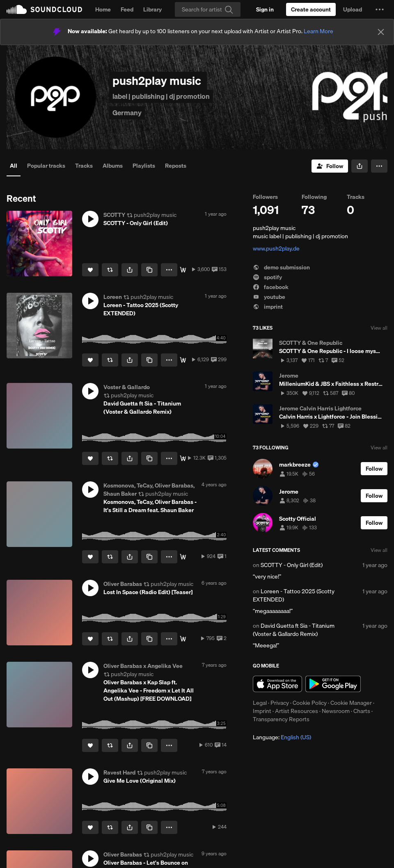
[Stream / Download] (183, 639)
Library (152, 9)
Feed (127, 9)
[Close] (381, 32)
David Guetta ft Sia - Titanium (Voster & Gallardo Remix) (294, 630)
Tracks (84, 166)
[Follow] (330, 166)
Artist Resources (297, 711)
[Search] (208, 9)
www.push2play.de (276, 248)
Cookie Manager (351, 703)
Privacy (280, 703)
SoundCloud (44, 9)
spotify (267, 277)
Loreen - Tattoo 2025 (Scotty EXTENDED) (294, 595)
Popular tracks (46, 166)
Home (103, 9)
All (14, 166)
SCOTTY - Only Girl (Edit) (292, 565)
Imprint (262, 711)
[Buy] (183, 458)
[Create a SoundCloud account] (311, 9)
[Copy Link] (149, 270)
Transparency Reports (281, 719)
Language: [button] (282, 737)
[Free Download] (183, 270)
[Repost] (110, 270)
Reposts (176, 166)
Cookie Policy (310, 703)
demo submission (281, 267)
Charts (362, 711)
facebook (271, 287)
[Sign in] (265, 9)
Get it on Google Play (333, 684)
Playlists (144, 166)
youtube (269, 297)
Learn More (318, 31)
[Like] (90, 270)
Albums (113, 166)
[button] (380, 9)
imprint (268, 307)
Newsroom (336, 711)
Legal (260, 703)
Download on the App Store (277, 684)
